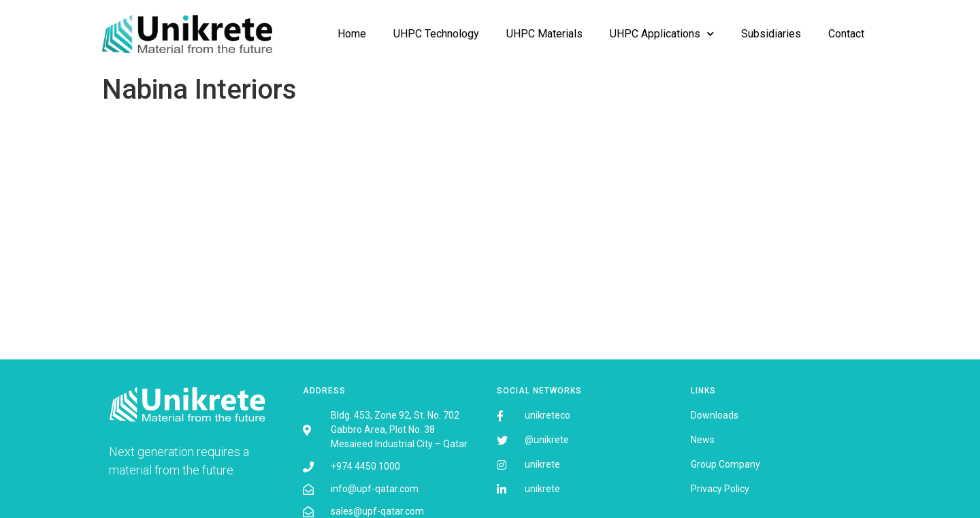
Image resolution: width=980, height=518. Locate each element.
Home (352, 34)
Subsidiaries (771, 34)
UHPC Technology (436, 34)
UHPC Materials (544, 34)
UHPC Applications (662, 34)
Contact (846, 34)
